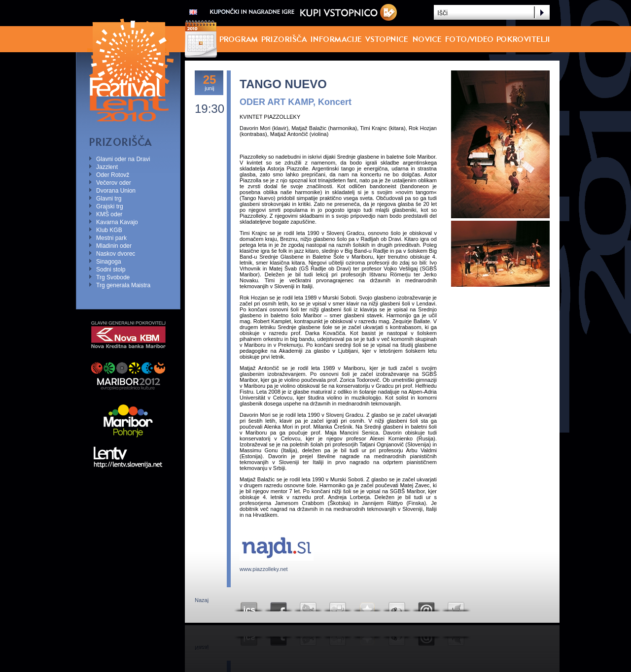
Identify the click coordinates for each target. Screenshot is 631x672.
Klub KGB (109, 230)
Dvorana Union (116, 191)
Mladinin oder (114, 246)
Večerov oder (114, 183)
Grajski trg (110, 206)
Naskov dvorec (116, 254)
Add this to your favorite (367, 604)
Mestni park (111, 238)
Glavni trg (109, 199)
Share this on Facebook (279, 604)
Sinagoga (109, 262)
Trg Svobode (113, 277)
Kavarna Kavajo (117, 222)
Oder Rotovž (113, 175)
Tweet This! (308, 604)
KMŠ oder (109, 214)
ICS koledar (249, 604)
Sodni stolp (111, 269)
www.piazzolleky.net (264, 569)
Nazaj (202, 600)
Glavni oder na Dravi (123, 159)
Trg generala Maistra (123, 285)
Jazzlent (107, 167)
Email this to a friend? (426, 604)
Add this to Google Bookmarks (397, 604)
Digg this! (338, 604)
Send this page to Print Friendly (456, 604)
